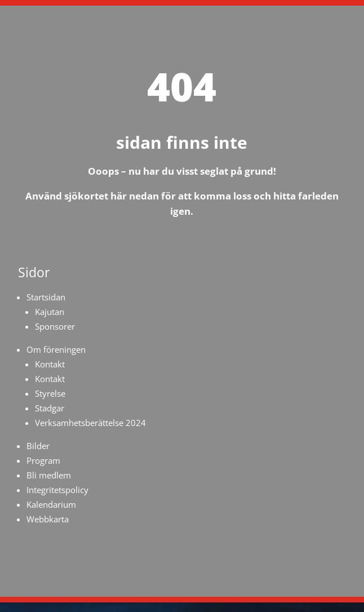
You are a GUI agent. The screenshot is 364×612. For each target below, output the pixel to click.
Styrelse (50, 393)
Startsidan (46, 297)
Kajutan (50, 312)
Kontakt (50, 364)
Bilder (38, 446)
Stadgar (50, 408)
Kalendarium (51, 504)
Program (43, 460)
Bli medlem (49, 475)
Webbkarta (48, 519)
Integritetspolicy (57, 490)
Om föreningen (56, 349)
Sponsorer (55, 326)
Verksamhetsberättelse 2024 (90, 423)
